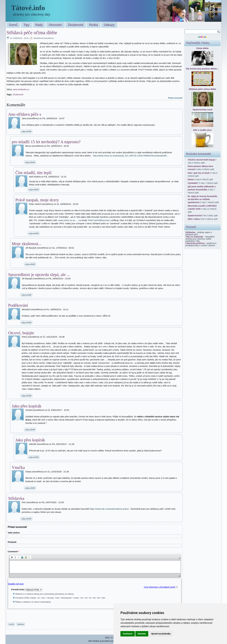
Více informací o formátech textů (159, 587)
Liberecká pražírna (195, 243)
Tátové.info (28, 8)
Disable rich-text (16, 584)
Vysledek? (193, 183)
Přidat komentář (175, 98)
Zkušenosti (76, 25)
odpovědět (26, 131)
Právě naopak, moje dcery (37, 200)
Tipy (26, 25)
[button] (12, 557)
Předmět (12, 542)
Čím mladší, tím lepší (33, 173)
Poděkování (18, 305)
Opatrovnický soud (202, 110)
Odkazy (109, 25)
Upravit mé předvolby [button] (161, 634)
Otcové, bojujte (21, 333)
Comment (13, 551)
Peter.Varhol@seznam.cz (100, 220)
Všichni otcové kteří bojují (201, 160)
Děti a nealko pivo (203, 130)
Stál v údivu (194, 219)
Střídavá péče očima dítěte (202, 89)
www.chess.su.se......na (70, 220)
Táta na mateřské (194, 237)
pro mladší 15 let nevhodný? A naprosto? (46, 142)
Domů (13, 25)
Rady (39, 25)
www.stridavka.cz (21, 89)
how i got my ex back (199, 173)
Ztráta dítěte (202, 48)
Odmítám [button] (142, 634)
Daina (191, 179)
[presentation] (30, 615)
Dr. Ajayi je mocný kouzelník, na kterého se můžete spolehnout (203, 199)
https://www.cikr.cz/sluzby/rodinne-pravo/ (109, 509)
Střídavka (16, 498)
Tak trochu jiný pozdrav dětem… (202, 69)
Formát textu (18, 589)
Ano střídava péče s (25, 114)
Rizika (94, 25)
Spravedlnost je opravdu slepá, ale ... (39, 275)
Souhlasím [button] (128, 634)
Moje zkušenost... (27, 244)
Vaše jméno (14, 533)
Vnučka (18, 467)
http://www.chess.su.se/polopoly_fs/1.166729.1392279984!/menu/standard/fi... (131, 156)
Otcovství (55, 25)
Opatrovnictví (195, 215)
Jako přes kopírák (27, 406)
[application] (95, 566)
